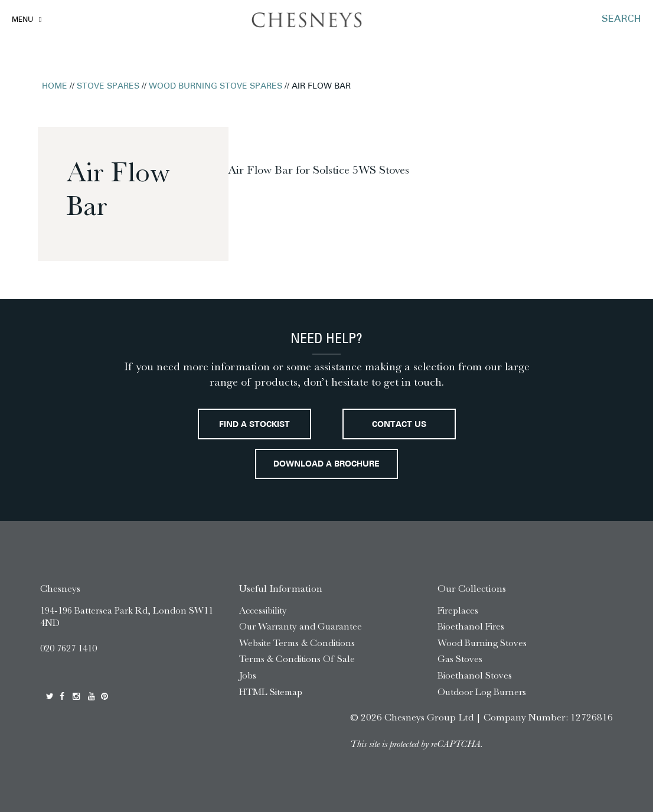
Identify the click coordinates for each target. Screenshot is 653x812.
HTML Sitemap (271, 692)
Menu (22, 20)
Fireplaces (458, 610)
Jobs (248, 675)
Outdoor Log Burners (482, 692)
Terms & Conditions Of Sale (297, 659)
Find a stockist (254, 425)
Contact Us (399, 425)
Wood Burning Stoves (482, 643)
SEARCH (621, 19)
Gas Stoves (460, 659)
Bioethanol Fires (471, 626)
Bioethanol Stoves (475, 675)
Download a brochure (326, 464)
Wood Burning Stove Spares (216, 87)
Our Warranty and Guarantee (301, 626)
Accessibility (263, 610)
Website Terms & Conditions (297, 643)
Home (55, 87)
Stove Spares (108, 87)
